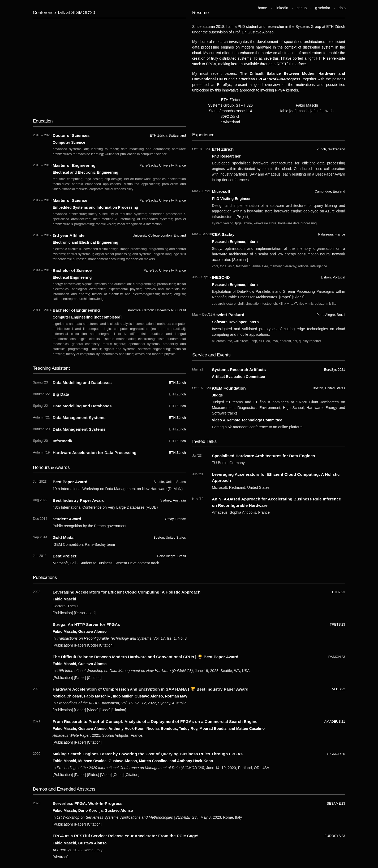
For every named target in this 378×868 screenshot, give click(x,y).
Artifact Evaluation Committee (238, 377)
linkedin (282, 8)
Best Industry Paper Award (222, 689)
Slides (298, 297)
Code (92, 645)
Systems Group (308, 27)
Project (243, 217)
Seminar (240, 260)
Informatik (62, 441)
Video (93, 710)
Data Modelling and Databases (82, 383)
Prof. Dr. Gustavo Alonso (253, 32)
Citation (106, 645)
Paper (285, 297)
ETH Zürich (336, 27)
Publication (63, 613)
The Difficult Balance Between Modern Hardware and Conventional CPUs (123, 657)
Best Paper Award (221, 657)
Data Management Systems (79, 418)
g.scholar (323, 8)
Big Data (61, 394)
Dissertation (85, 613)
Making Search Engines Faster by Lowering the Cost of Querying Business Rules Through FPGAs (148, 754)
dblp (342, 8)
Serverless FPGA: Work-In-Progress (87, 803)
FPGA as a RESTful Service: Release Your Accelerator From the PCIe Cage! (125, 836)
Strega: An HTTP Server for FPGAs (86, 624)
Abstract (60, 857)
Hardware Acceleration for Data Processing (94, 453)
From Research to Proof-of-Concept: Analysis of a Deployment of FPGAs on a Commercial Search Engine (155, 721)
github (302, 8)
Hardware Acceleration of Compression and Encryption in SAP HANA (120, 689)
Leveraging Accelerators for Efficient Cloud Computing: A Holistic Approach (126, 592)
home (262, 8)
